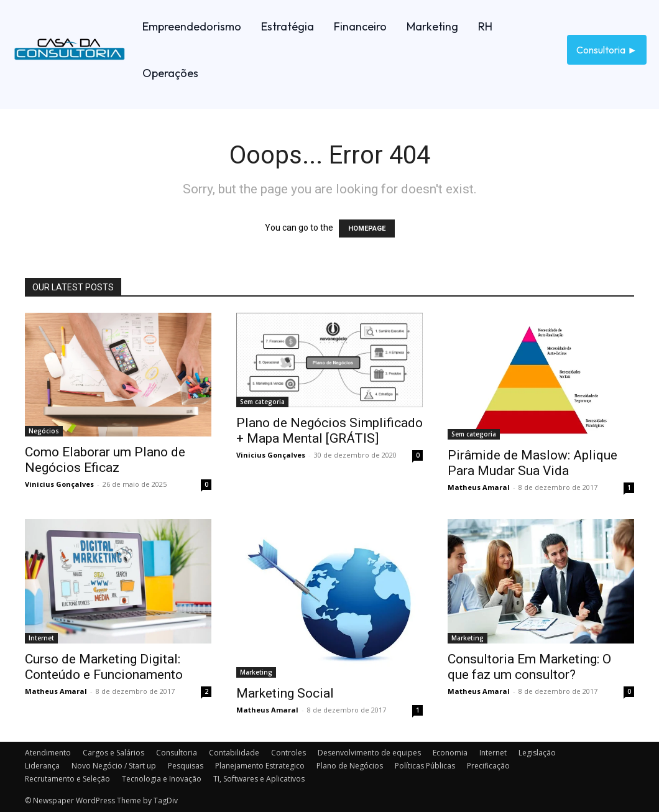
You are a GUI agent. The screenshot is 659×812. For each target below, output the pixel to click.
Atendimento (48, 753)
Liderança (42, 766)
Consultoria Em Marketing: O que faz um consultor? (529, 667)
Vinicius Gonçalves (59, 484)
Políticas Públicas (425, 766)
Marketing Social (285, 693)
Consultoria (177, 753)
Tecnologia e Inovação (162, 779)
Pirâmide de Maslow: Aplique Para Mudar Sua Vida (532, 463)
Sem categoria (262, 402)
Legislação (537, 753)
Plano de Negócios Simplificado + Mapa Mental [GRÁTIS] (329, 431)
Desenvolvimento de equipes (369, 753)
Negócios (44, 431)
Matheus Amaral (479, 487)
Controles (288, 753)
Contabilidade (234, 753)
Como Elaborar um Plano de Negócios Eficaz (105, 460)
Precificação (488, 766)
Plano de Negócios (350, 766)
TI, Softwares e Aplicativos (259, 779)
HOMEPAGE (367, 228)
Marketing (256, 672)
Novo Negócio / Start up (114, 766)
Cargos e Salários (113, 753)
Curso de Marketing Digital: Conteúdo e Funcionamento (104, 667)
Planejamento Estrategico (260, 766)
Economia (450, 753)
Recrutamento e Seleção (67, 779)
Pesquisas (186, 766)
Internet (41, 638)
